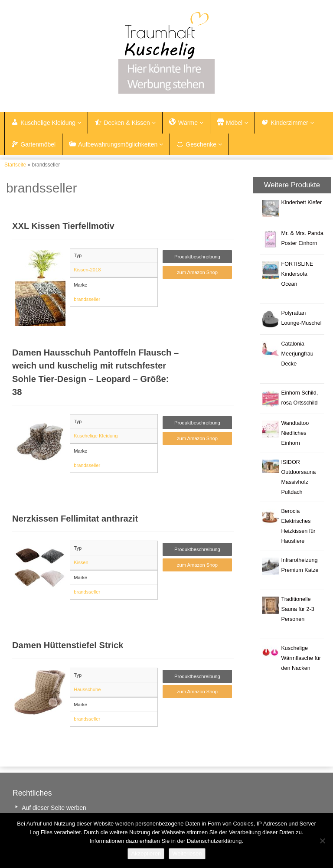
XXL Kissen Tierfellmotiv (63, 226)
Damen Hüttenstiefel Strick (68, 645)
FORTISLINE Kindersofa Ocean (297, 274)
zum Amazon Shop (197, 272)
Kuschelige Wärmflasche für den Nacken (301, 658)
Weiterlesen (187, 853)
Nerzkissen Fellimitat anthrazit (75, 519)
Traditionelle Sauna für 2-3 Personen (297, 609)
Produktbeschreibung (197, 257)
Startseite (15, 165)
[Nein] (322, 841)
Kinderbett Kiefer (301, 202)
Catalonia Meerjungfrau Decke (297, 354)
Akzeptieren (146, 853)
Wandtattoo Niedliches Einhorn (295, 433)
